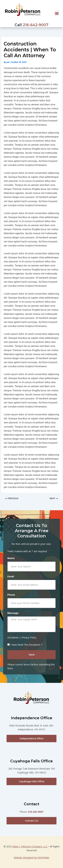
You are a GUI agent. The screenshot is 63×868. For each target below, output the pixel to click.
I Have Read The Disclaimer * (26, 645)
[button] (57, 13)
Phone (11, 595)
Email (11, 576)
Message (13, 613)
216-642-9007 (36, 25)
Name (11, 558)
